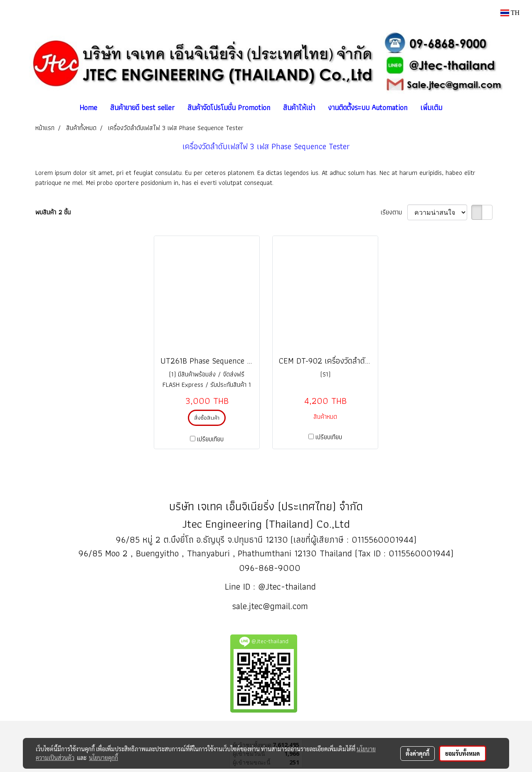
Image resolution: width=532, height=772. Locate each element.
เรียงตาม (394, 212)
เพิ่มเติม (431, 107)
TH (510, 13)
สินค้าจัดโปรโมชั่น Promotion (229, 107)
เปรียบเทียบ (210, 439)
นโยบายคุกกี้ (103, 757)
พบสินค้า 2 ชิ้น (53, 212)
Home (88, 107)
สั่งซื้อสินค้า (207, 418)
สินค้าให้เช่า (299, 107)
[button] (456, 108)
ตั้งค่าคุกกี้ (417, 753)
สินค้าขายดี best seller (142, 107)
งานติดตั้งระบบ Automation (368, 107)
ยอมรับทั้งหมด (463, 753)
